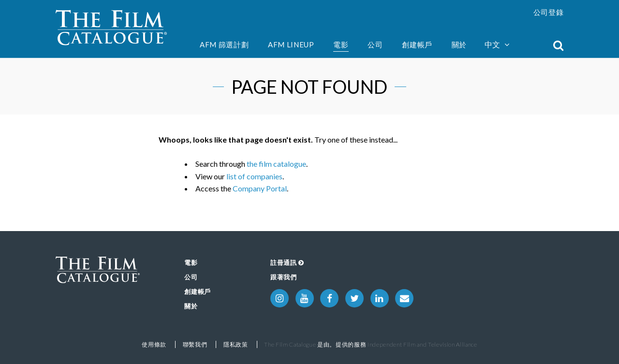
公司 (375, 44)
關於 (459, 44)
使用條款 (154, 344)
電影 (341, 44)
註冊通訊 (287, 262)
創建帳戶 (417, 44)
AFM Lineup (291, 44)
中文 (497, 45)
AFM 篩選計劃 (224, 44)
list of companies (254, 176)
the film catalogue (276, 164)
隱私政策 (236, 344)
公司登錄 (549, 12)
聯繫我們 (195, 344)
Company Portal (260, 188)
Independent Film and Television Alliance (422, 344)
